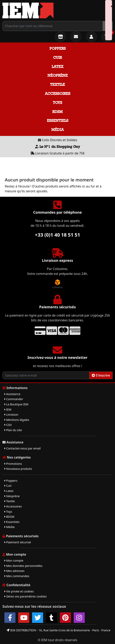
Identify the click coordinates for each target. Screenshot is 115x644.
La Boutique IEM (16, 404)
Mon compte (14, 561)
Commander (14, 399)
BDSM (57, 112)
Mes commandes (17, 576)
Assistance (12, 394)
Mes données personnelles (23, 566)
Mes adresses (14, 571)
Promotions (13, 464)
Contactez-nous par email (23, 448)
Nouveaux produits (18, 469)
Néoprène (58, 75)
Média (57, 130)
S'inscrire (101, 375)
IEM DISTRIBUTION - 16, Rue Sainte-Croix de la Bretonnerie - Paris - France (59, 630)
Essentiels (58, 121)
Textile (57, 84)
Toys (57, 103)
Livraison (11, 415)
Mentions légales (17, 420)
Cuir (57, 57)
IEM (8, 409)
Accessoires (58, 94)
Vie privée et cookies (19, 591)
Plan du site (13, 430)
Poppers (58, 48)
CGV (8, 425)
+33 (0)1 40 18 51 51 (57, 235)
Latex (57, 67)
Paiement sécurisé (18, 542)
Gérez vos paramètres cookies (26, 596)
